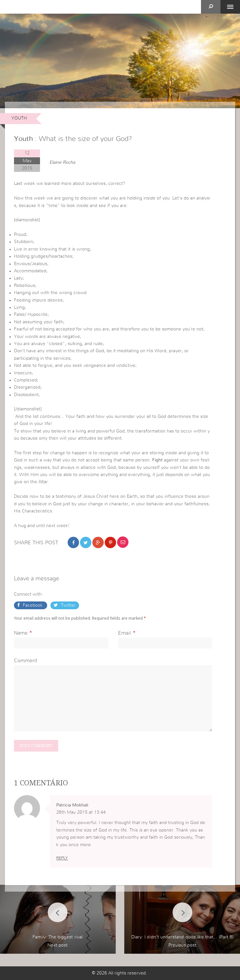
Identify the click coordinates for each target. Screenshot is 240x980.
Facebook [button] (33, 605)
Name (21, 633)
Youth (19, 118)
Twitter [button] (68, 605)
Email (125, 633)
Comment (26, 661)
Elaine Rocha (62, 162)
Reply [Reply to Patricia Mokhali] (62, 858)
